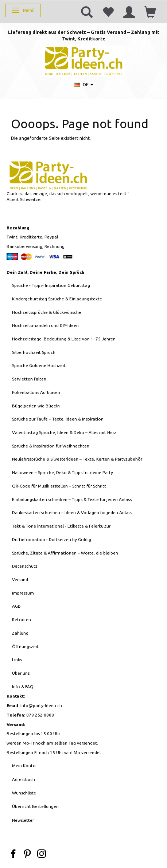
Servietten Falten (29, 379)
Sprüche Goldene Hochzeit (39, 365)
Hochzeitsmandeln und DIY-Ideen (45, 325)
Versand (20, 579)
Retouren (22, 620)
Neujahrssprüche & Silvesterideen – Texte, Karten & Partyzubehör (77, 459)
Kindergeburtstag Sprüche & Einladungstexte (57, 299)
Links (17, 660)
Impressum (23, 593)
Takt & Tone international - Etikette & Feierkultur (61, 526)
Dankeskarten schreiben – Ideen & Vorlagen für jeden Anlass (72, 512)
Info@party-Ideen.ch (41, 705)
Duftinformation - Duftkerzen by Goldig (52, 539)
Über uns (21, 673)
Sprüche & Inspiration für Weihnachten (51, 446)
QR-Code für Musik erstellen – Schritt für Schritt (59, 486)
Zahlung (20, 633)
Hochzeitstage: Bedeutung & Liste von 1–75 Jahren (64, 339)
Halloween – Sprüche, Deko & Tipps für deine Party (63, 472)
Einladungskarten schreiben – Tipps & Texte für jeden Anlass (72, 499)
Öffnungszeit (25, 646)
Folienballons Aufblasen (36, 392)
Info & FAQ (23, 686)
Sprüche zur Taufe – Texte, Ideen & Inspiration (58, 419)
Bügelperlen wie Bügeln (36, 406)
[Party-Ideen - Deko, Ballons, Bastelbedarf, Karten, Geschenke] (84, 60)
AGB (16, 606)
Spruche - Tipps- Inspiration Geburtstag (51, 285)
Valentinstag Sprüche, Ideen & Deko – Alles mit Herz (64, 432)
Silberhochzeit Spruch (34, 352)
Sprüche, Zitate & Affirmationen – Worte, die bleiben (65, 553)
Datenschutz (25, 566)
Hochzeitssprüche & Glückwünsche (47, 312)
